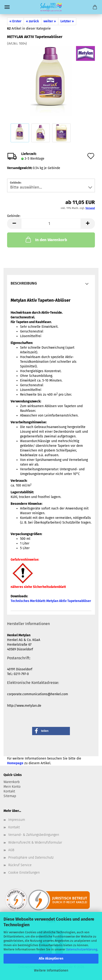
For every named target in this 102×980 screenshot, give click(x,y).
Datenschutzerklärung (82, 949)
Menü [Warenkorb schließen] (7, 7)
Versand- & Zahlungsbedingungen (34, 835)
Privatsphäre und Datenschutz (31, 858)
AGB (11, 850)
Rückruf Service (20, 865)
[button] (14, 224)
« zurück (32, 21)
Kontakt (14, 827)
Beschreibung (24, 283)
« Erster (15, 21)
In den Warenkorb (46, 239)
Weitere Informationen (51, 970)
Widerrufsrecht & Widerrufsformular (35, 843)
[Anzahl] (51, 224)
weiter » (50, 21)
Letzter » (67, 21)
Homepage (15, 763)
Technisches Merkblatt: (51, 601)
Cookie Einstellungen (24, 873)
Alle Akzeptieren (51, 959)
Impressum (17, 820)
